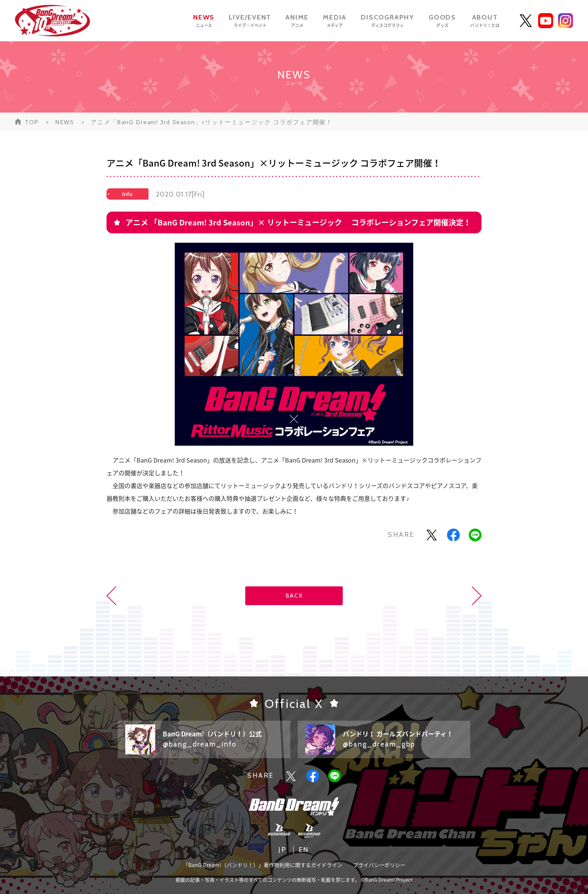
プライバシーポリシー (379, 865)
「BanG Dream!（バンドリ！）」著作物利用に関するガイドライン (263, 865)
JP (283, 850)
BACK (294, 596)
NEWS (64, 122)
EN (304, 850)
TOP (32, 122)
